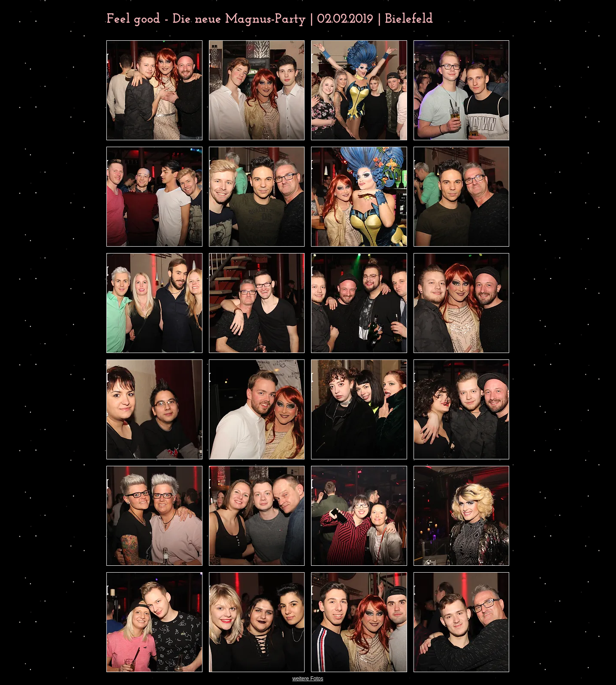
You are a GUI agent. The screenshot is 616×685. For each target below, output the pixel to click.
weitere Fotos (308, 679)
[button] (154, 90)
